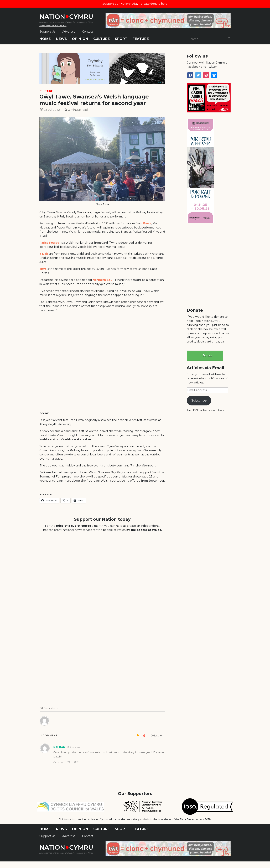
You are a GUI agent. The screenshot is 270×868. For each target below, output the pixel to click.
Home (45, 39)
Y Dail (44, 254)
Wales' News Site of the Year (53, 25)
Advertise (69, 32)
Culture (102, 39)
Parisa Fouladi (50, 243)
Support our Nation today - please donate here (135, 4)
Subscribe (199, 401)
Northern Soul (103, 280)
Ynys (43, 269)
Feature (141, 39)
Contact (88, 32)
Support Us (47, 32)
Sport (121, 39)
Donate (207, 355)
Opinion (80, 39)
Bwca (147, 223)
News (61, 39)
